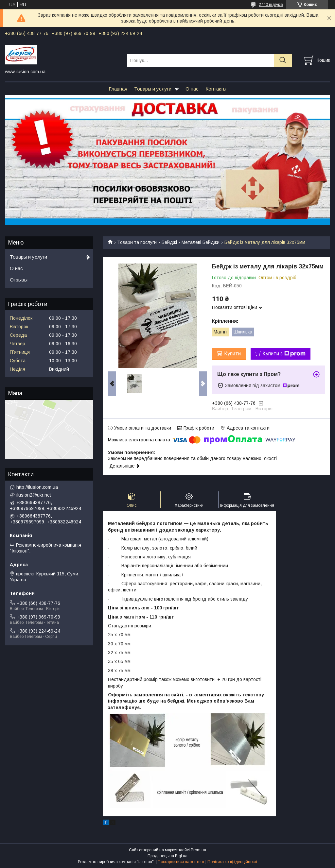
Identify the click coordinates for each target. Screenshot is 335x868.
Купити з (284, 354)
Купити (232, 354)
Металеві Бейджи (201, 242)
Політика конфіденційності (232, 862)
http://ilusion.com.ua (37, 487)
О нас (192, 89)
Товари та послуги (137, 242)
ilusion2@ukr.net (34, 495)
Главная (118, 89)
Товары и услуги (153, 89)
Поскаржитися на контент (181, 862)
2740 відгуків (271, 5)
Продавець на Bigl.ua (167, 856)
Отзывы (19, 280)
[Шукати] (283, 60)
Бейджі (169, 242)
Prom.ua (198, 850)
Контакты (216, 89)
